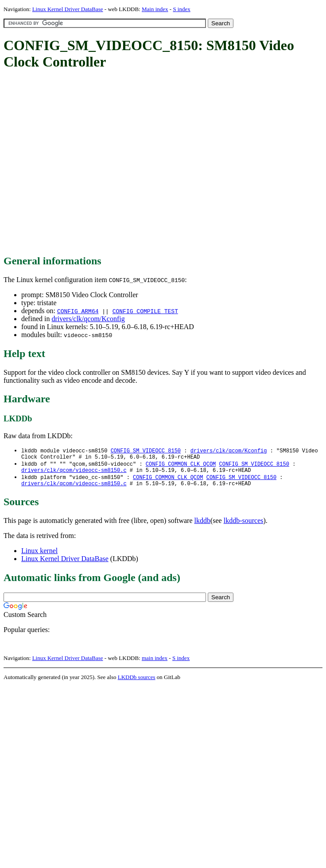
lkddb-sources (244, 526)
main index (155, 663)
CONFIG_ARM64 (78, 311)
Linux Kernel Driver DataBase (68, 9)
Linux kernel (39, 556)
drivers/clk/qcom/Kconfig (88, 319)
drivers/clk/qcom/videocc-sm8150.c (74, 473)
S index (181, 9)
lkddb (202, 526)
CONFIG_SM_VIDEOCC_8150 (146, 451)
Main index (155, 9)
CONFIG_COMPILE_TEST (145, 311)
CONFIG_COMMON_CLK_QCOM (181, 466)
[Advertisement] (83, 163)
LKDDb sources (137, 682)
